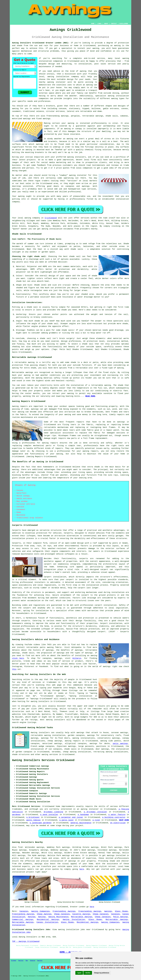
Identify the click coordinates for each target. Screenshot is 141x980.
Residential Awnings (48, 920)
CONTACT (114, 24)
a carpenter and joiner (71, 817)
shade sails (77, 249)
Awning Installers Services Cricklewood (43, 760)
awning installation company (63, 77)
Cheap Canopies (62, 914)
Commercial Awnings (23, 920)
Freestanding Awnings (64, 911)
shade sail (45, 338)
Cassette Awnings (81, 914)
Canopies (24, 911)
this (14, 669)
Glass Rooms (121, 911)
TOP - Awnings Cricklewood (26, 941)
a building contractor (114, 817)
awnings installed (116, 855)
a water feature (117, 815)
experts (26, 866)
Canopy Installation (47, 922)
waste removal (33, 820)
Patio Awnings (121, 917)
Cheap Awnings (44, 914)
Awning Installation (74, 920)
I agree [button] (79, 973)
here (82, 869)
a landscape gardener (41, 823)
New (27, 961)
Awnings (108, 911)
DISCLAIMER (124, 24)
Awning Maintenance (58, 917)
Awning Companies (40, 911)
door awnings (102, 749)
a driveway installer (95, 812)
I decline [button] (88, 973)
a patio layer (67, 820)
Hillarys (77, 658)
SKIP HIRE (124, 820)
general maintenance (81, 823)
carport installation (106, 605)
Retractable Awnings (82, 917)
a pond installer (49, 815)
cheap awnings (55, 741)
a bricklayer (33, 817)
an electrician (118, 823)
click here (18, 658)
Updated (33, 961)
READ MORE (90, 396)
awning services (50, 755)
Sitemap (14, 961)
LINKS (99, 24)
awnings (40, 144)
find (20, 847)
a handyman (83, 815)
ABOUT (106, 24)
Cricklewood (51, 218)
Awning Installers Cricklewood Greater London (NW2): (41, 43)
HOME (93, 24)
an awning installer (88, 809)
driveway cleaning (53, 812)
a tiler (96, 820)
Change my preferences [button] (102, 973)
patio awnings (120, 744)
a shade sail (86, 344)
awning (117, 46)
